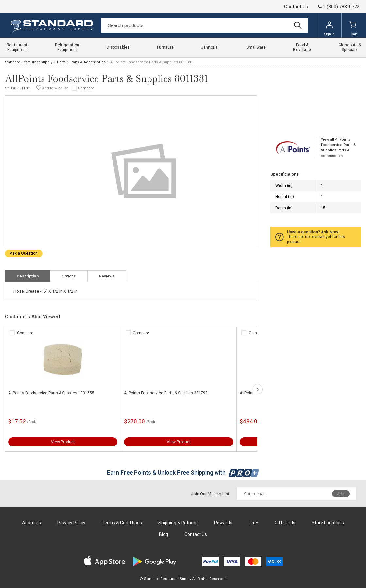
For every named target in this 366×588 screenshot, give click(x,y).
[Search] (205, 25)
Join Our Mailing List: (211, 494)
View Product (63, 442)
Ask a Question (24, 253)
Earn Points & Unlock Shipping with (183, 472)
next (258, 389)
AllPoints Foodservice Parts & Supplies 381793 (166, 393)
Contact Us (296, 7)
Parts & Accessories (88, 62)
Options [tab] (69, 276)
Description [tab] (28, 276)
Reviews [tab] (107, 276)
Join (341, 494)
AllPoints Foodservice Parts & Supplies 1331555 (51, 393)
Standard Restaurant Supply (29, 62)
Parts (61, 62)
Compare (86, 88)
